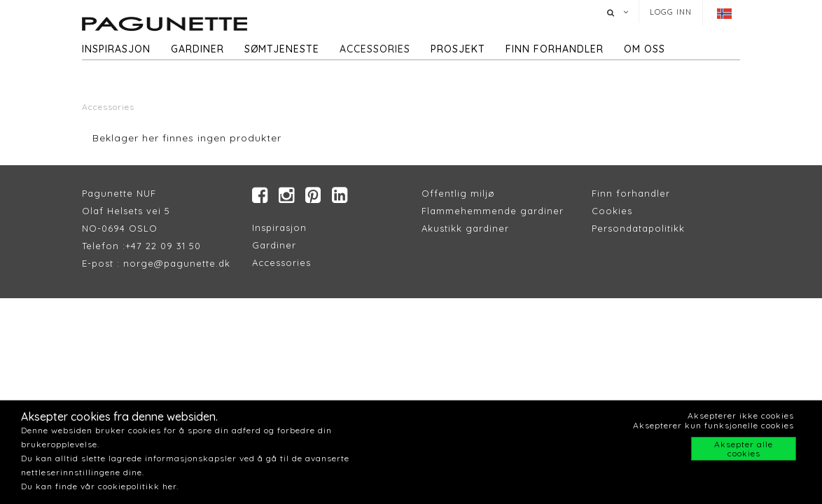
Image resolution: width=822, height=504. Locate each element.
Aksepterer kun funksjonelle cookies (713, 425)
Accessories (375, 49)
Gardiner (197, 49)
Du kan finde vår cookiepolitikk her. (100, 486)
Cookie (609, 211)
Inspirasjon (116, 49)
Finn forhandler (555, 49)
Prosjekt (458, 49)
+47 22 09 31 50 (163, 246)
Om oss (645, 49)
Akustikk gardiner (465, 228)
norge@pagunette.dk (177, 263)
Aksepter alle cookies (744, 449)
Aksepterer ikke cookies (741, 415)
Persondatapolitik (635, 228)
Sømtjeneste (282, 49)
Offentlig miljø (458, 193)
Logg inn (671, 12)
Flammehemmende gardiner (493, 211)
